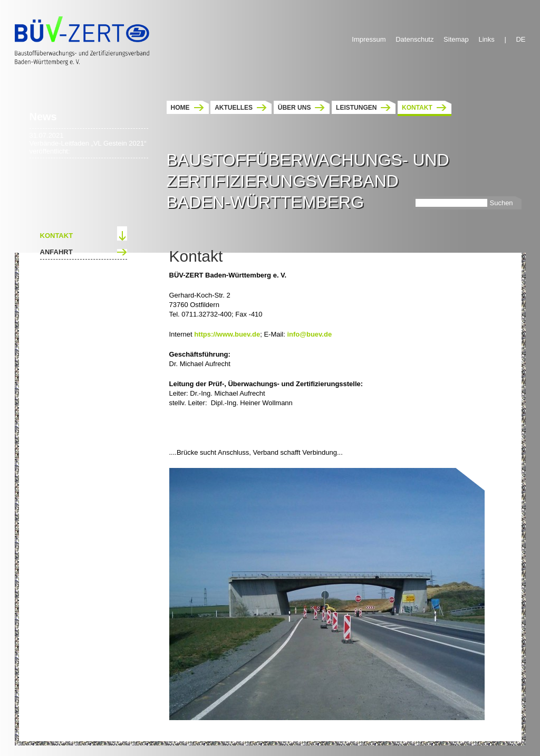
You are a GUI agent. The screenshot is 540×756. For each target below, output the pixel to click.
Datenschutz (414, 39)
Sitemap (456, 39)
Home (180, 108)
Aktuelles (234, 108)
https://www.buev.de (227, 334)
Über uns (295, 108)
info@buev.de (309, 334)
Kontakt (417, 108)
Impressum (369, 39)
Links (486, 39)
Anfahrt (56, 252)
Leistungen (356, 108)
